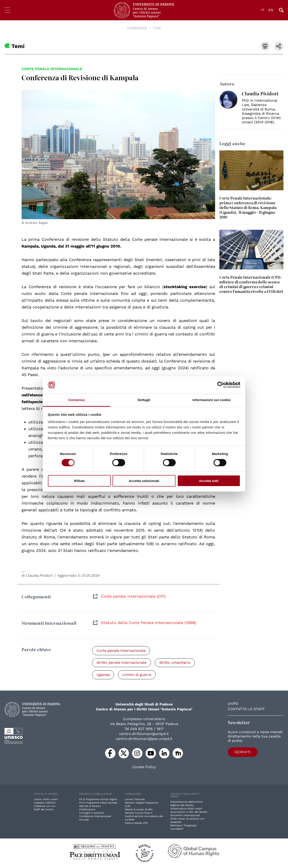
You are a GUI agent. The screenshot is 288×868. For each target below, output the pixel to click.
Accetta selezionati (144, 481)
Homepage (137, 28)
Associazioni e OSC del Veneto (189, 812)
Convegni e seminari (91, 813)
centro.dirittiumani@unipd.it (144, 734)
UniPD (233, 704)
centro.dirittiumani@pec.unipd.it (144, 739)
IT (263, 10)
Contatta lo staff (246, 709)
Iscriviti (241, 752)
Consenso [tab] (76, 400)
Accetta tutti (209, 481)
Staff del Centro (44, 810)
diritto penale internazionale (122, 663)
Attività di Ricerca (90, 806)
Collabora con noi (45, 806)
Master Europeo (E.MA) (139, 810)
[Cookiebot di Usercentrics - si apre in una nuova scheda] (221, 385)
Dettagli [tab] (144, 400)
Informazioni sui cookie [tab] (212, 400)
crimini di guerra (137, 675)
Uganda (103, 675)
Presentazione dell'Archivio (187, 802)
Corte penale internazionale (52, 69)
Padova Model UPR (136, 823)
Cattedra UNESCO (45, 803)
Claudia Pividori (39, 575)
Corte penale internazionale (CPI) (133, 596)
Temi (157, 28)
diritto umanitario (175, 663)
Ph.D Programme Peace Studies (98, 803)
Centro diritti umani (46, 800)
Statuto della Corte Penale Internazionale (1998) (148, 623)
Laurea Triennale (135, 800)
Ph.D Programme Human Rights (98, 800)
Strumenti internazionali (185, 816)
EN (271, 10)
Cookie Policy (144, 767)
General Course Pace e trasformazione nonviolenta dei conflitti (144, 816)
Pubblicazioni (87, 810)
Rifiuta (79, 481)
